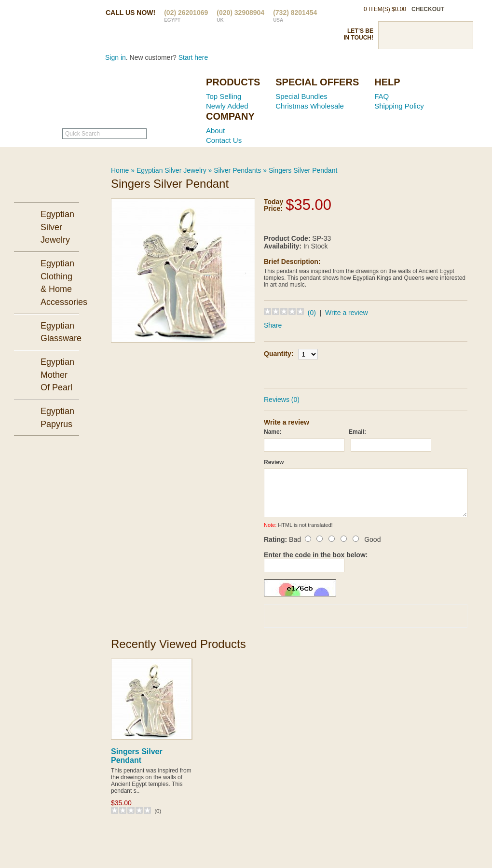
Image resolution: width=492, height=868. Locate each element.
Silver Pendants (237, 170)
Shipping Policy (399, 106)
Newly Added (227, 106)
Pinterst (425, 35)
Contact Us (224, 140)
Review (274, 462)
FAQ (382, 96)
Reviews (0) (282, 400)
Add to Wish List (393, 372)
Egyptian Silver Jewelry (171, 170)
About (215, 131)
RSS (459, 35)
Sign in (116, 57)
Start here (193, 57)
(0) (312, 313)
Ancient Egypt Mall (137, 97)
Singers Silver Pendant (303, 170)
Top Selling (224, 96)
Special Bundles (301, 96)
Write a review (346, 313)
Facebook (392, 35)
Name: (273, 432)
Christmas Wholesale (310, 106)
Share (273, 325)
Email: (357, 432)
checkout (428, 9)
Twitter (409, 35)
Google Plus (442, 35)
